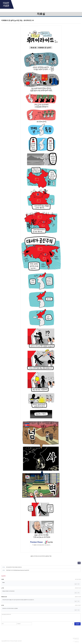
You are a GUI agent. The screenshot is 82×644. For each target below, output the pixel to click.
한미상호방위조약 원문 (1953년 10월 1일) (14, 567)
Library (62, 3)
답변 (76, 584)
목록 (79, 563)
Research (48, 3)
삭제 (78, 584)
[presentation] (12, 628)
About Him (21, 3)
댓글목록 (3, 576)
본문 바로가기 (0, 0)
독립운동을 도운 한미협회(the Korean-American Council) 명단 (18, 570)
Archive (34, 3)
